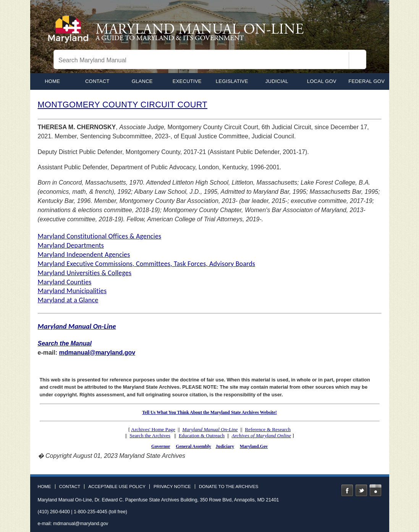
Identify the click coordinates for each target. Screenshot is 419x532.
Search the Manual (65, 343)
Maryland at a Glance (68, 300)
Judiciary (225, 446)
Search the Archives (150, 435)
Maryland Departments (71, 245)
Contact (97, 81)
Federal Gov (366, 81)
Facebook (347, 490)
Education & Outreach (202, 435)
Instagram (375, 490)
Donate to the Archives (229, 487)
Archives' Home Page (153, 429)
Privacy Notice (172, 487)
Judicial (277, 81)
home (52, 81)
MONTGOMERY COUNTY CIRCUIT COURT (123, 105)
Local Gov (322, 81)
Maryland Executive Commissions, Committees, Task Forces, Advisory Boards (147, 264)
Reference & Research (268, 429)
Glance (142, 81)
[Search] (358, 60)
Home (44, 487)
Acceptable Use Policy (117, 487)
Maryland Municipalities (72, 291)
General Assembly (193, 446)
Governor (161, 446)
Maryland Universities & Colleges (85, 273)
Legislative (232, 81)
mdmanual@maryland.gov (97, 353)
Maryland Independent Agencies (84, 255)
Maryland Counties (65, 282)
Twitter (361, 490)
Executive (187, 81)
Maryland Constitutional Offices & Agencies (100, 236)
